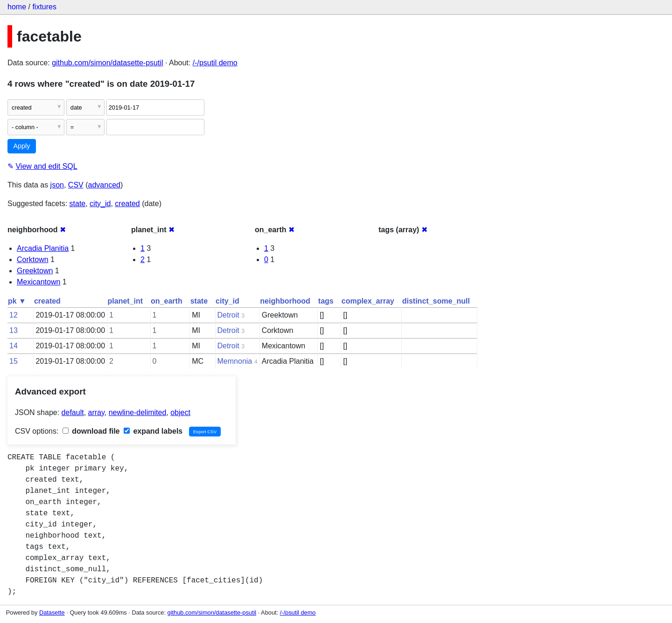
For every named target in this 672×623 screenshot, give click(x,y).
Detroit (228, 315)
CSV (76, 185)
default (73, 412)
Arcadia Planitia (43, 248)
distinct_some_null (436, 301)
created (127, 204)
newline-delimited (138, 412)
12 (14, 315)
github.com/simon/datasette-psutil (107, 63)
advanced (104, 185)
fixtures (44, 7)
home (17, 7)
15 (14, 361)
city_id (100, 204)
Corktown (33, 260)
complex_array (368, 301)
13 (14, 330)
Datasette (52, 613)
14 (14, 346)
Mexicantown (38, 282)
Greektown (35, 271)
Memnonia (235, 361)
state (78, 204)
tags (326, 301)
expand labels (153, 431)
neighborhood (285, 301)
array (96, 412)
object (180, 412)
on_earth (167, 301)
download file (91, 431)
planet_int (126, 301)
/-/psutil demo (215, 63)
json (57, 185)
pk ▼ (17, 301)
